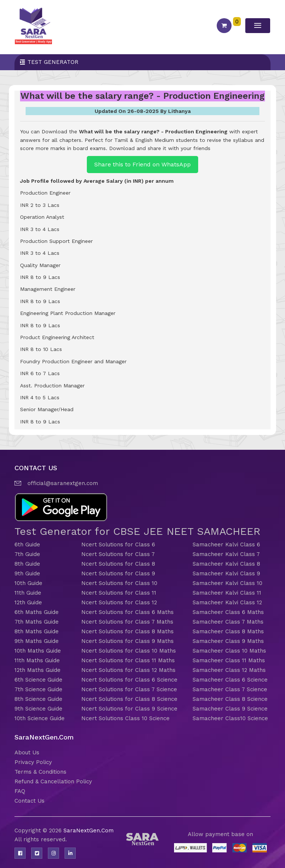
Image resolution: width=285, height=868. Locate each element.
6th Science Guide (38, 680)
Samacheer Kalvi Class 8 (226, 564)
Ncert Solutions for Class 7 (118, 554)
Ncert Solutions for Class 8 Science (129, 699)
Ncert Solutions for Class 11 (119, 593)
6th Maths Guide (37, 612)
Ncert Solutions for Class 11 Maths (128, 660)
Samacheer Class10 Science (230, 718)
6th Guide (27, 544)
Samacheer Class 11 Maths (229, 660)
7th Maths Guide (37, 622)
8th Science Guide (38, 699)
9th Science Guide (38, 709)
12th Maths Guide (37, 670)
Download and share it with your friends (160, 148)
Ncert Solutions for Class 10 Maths (129, 651)
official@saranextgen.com (63, 483)
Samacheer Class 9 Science (230, 709)
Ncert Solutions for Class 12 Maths (128, 670)
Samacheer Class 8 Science (230, 699)
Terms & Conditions (40, 772)
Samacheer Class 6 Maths (228, 612)
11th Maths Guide (37, 660)
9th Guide (27, 573)
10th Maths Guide (38, 651)
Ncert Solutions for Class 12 (119, 602)
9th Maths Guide (37, 641)
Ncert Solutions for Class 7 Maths (127, 622)
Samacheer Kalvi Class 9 (226, 573)
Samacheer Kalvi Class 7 (226, 554)
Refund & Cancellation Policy (53, 781)
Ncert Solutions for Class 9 (118, 573)
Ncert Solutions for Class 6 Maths (127, 612)
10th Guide (28, 583)
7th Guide (27, 554)
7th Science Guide (38, 689)
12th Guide (28, 602)
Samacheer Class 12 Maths (229, 670)
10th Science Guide (40, 718)
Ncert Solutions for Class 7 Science (129, 689)
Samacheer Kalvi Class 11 (227, 593)
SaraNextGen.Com (89, 830)
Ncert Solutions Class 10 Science (125, 718)
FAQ (20, 791)
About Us (27, 752)
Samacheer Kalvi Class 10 (227, 583)
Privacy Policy (33, 762)
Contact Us (30, 801)
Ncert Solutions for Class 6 (118, 544)
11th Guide (28, 593)
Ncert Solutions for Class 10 (119, 583)
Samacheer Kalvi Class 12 (227, 602)
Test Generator (53, 62)
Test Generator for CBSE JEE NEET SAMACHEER (137, 531)
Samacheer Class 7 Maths (228, 622)
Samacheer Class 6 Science (230, 680)
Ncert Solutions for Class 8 (118, 564)
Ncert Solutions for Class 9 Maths (127, 641)
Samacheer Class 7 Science (230, 689)
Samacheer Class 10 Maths (229, 651)
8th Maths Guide (37, 631)
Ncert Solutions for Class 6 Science (129, 680)
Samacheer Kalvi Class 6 (226, 544)
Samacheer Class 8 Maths (228, 631)
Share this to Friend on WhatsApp (142, 164)
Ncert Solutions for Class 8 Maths (127, 631)
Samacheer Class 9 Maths (228, 641)
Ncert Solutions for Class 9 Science (129, 709)
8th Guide (27, 564)
